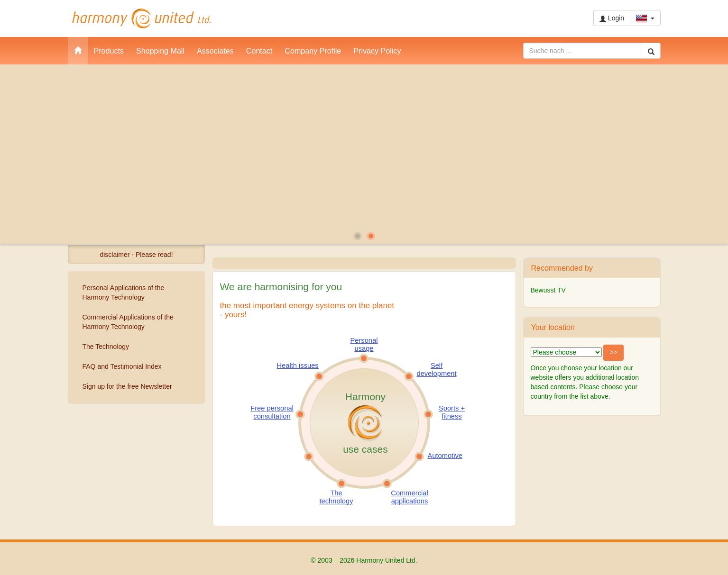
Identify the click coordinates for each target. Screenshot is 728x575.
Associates (215, 51)
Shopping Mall (160, 51)
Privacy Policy (377, 51)
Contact (259, 51)
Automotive (445, 456)
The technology (336, 497)
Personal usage (364, 344)
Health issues (298, 365)
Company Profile (313, 51)
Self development (437, 369)
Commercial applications (409, 497)
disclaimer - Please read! (136, 255)
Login (612, 18)
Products (109, 51)
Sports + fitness (452, 412)
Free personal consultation (272, 412)
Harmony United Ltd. (141, 18)
